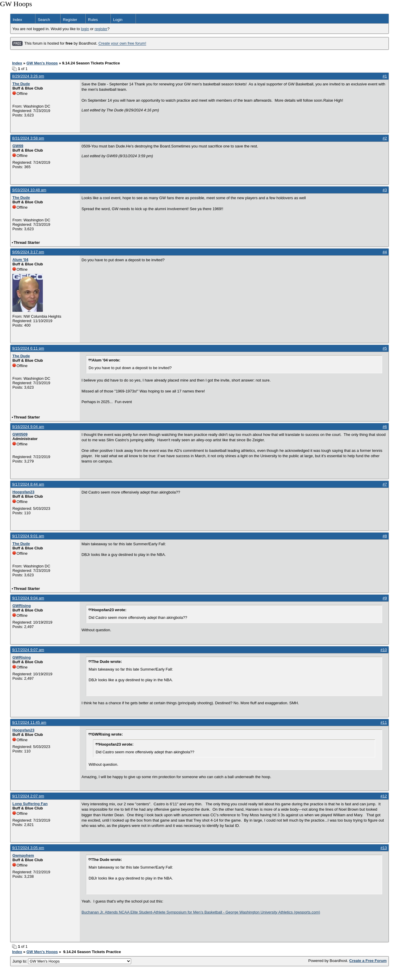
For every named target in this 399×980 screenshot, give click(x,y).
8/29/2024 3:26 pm (28, 76)
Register (70, 20)
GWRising (22, 606)
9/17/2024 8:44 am (28, 484)
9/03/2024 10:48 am (29, 190)
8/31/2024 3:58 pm (28, 138)
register (101, 29)
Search (44, 20)
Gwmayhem (23, 855)
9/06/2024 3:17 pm (28, 252)
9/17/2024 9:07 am (28, 650)
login (85, 29)
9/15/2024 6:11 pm (28, 348)
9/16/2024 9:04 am (28, 427)
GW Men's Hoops (42, 63)
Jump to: (72, 961)
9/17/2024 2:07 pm (28, 796)
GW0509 (20, 434)
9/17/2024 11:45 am (29, 722)
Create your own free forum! (122, 44)
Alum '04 (20, 260)
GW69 (18, 146)
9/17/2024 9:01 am (28, 536)
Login (118, 20)
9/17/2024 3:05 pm (28, 848)
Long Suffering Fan (30, 804)
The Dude (21, 84)
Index (17, 20)
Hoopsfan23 (23, 492)
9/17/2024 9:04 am (28, 598)
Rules (93, 20)
